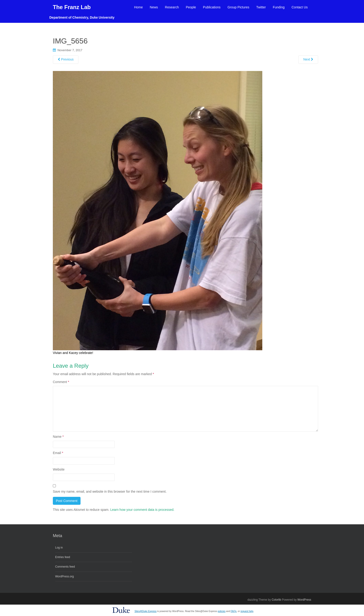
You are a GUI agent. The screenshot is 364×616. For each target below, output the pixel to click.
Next (308, 59)
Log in (59, 548)
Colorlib (276, 600)
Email (58, 453)
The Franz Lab (72, 7)
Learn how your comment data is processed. (142, 510)
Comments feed (65, 567)
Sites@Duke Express (146, 611)
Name (58, 437)
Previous (66, 59)
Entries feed (63, 557)
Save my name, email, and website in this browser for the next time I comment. (110, 491)
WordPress (304, 600)
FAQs (234, 611)
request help (247, 611)
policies (221, 611)
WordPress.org (64, 576)
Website (59, 469)
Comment (61, 382)
